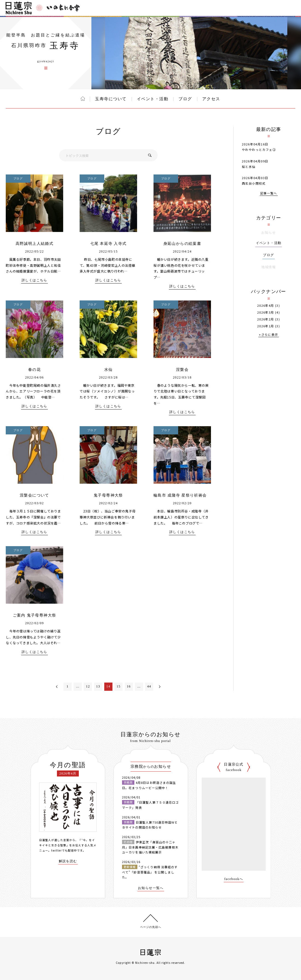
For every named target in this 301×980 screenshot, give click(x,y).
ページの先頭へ (151, 927)
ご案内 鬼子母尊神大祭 (35, 615)
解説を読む (68, 861)
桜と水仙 (249, 167)
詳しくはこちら (34, 280)
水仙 (108, 370)
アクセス (211, 99)
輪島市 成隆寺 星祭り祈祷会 (182, 495)
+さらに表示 (268, 335)
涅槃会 (182, 370)
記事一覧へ (269, 194)
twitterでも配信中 (64, 850)
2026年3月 (266, 312)
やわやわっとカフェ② (259, 150)
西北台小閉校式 (254, 183)
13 (98, 686)
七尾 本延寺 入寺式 (108, 244)
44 (149, 686)
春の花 (34, 370)
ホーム (83, 99)
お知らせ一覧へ (151, 888)
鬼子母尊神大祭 (108, 495)
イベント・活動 (153, 99)
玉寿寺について (111, 99)
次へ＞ (160, 687)
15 (119, 686)
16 (129, 686)
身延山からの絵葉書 (182, 244)
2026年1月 (266, 326)
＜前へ (57, 687)
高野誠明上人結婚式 (35, 244)
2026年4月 (266, 306)
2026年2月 (266, 319)
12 (88, 686)
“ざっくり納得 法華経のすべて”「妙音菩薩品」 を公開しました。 (150, 872)
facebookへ (234, 879)
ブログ (185, 99)
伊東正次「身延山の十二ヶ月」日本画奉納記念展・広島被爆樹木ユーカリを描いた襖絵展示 (150, 847)
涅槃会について (34, 495)
